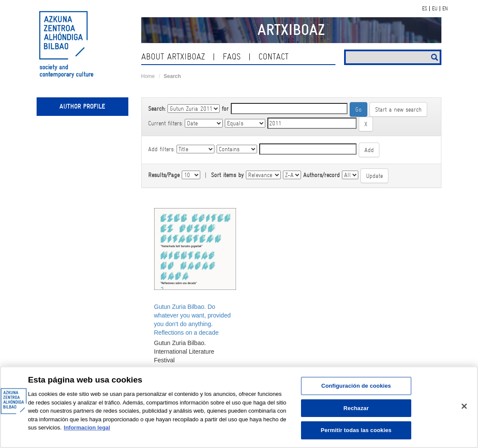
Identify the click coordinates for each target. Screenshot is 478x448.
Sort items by (227, 175)
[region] (239, 407)
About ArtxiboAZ (173, 57)
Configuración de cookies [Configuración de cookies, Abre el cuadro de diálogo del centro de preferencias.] (356, 386)
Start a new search (398, 109)
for (225, 109)
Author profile (82, 106)
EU (435, 9)
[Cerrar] (464, 406)
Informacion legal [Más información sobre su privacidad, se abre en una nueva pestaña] (87, 428)
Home (148, 76)
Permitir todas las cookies (356, 430)
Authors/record (321, 175)
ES (425, 9)
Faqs (232, 57)
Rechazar (356, 408)
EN (445, 9)
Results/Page (164, 175)
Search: (157, 109)
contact (273, 57)
